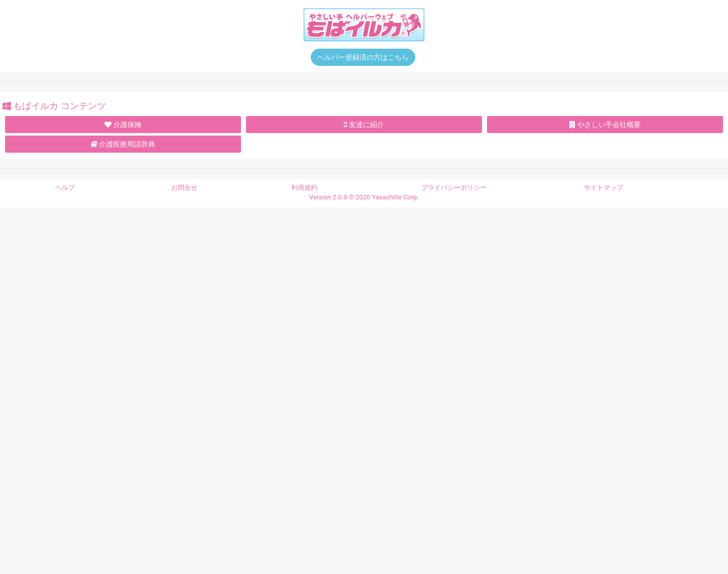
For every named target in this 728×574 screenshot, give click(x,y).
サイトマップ (603, 188)
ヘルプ (65, 188)
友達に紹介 (364, 125)
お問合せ (184, 188)
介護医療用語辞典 (123, 144)
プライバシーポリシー (454, 188)
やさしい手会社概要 (605, 125)
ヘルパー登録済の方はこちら (363, 57)
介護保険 (123, 125)
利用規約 (304, 188)
